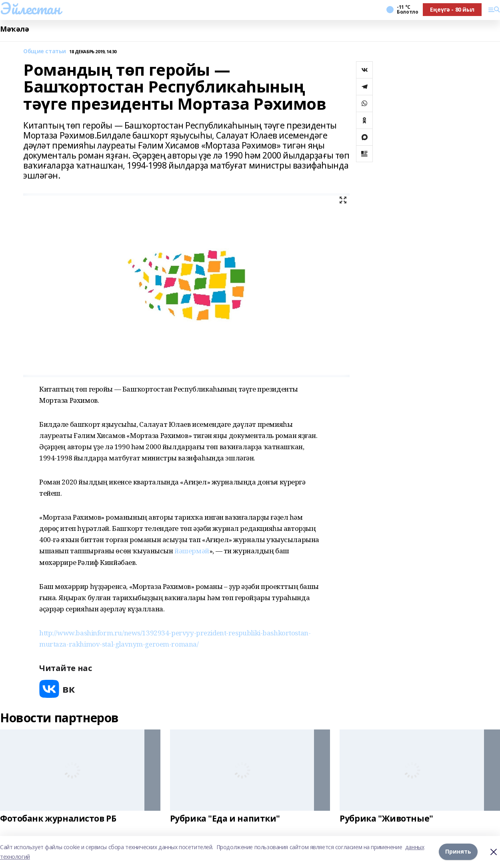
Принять (458, 852)
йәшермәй (192, 551)
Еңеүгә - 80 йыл (452, 9)
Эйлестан (30, 8)
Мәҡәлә (14, 29)
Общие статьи (45, 51)
